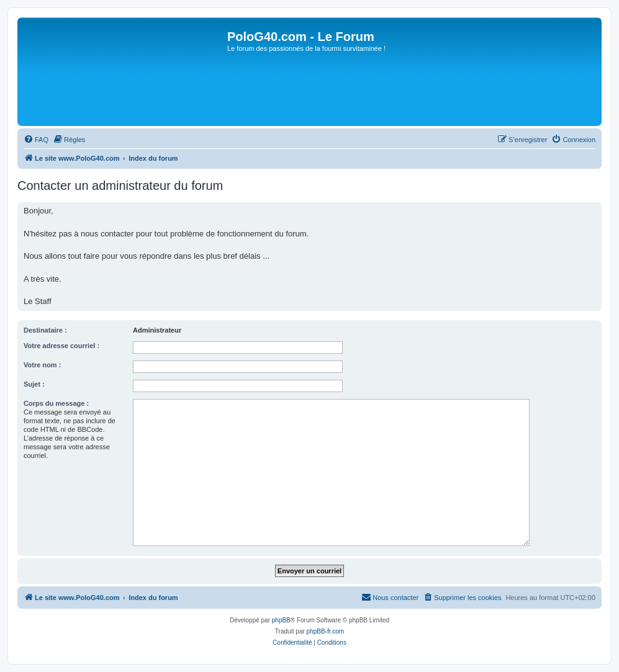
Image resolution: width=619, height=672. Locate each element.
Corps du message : (56, 403)
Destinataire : (45, 330)
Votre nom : (42, 365)
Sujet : (34, 384)
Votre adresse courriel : (61, 346)
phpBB (281, 620)
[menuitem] (36, 140)
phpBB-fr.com (326, 631)
